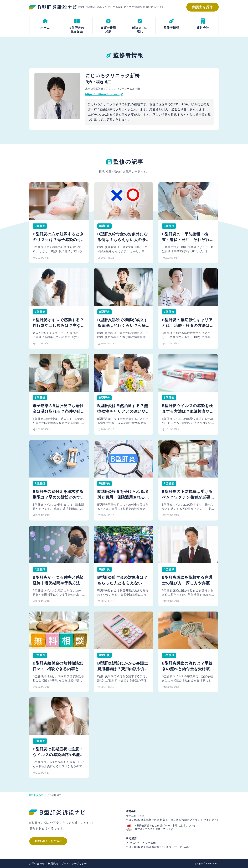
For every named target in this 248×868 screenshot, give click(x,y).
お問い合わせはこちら (48, 841)
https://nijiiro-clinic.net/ (102, 94)
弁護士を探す (203, 7)
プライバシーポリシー (74, 864)
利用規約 (53, 864)
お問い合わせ (37, 864)
